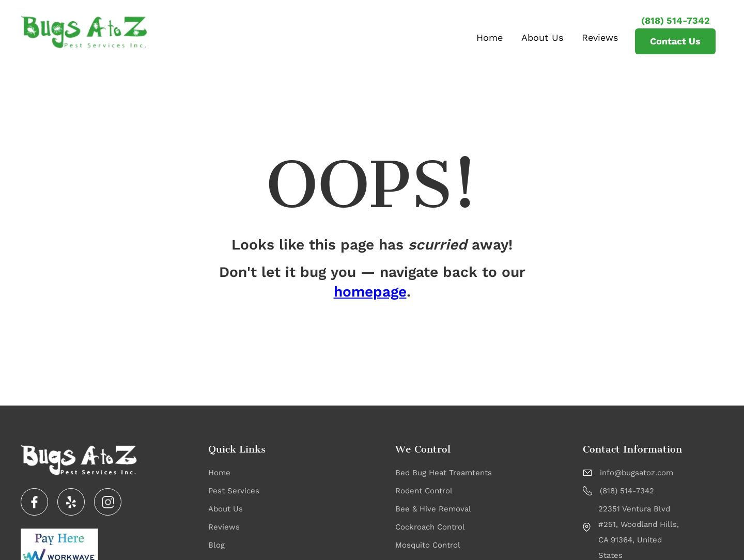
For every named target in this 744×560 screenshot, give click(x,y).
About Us (542, 37)
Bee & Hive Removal (433, 509)
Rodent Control (424, 491)
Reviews (600, 37)
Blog (216, 545)
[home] (84, 32)
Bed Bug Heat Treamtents (444, 473)
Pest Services (234, 491)
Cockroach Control (430, 527)
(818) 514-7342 (676, 21)
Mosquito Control (428, 545)
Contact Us (675, 41)
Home (490, 37)
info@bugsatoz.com (637, 473)
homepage (370, 292)
